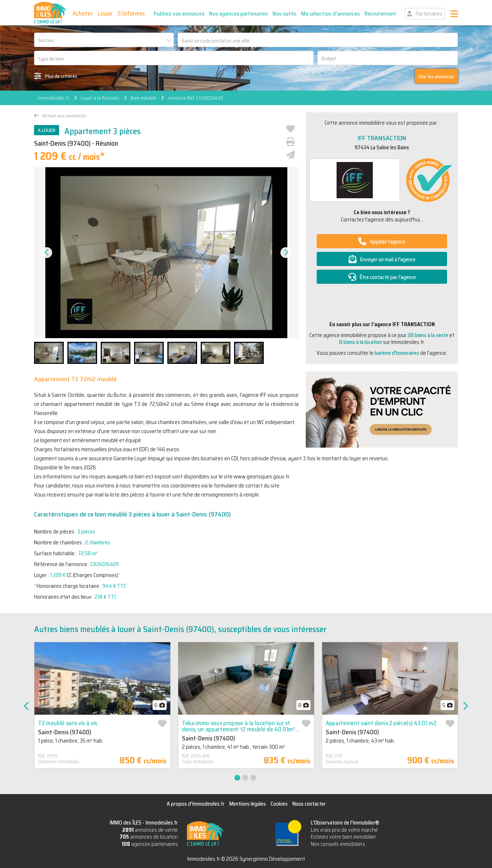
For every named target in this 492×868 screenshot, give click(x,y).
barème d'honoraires (397, 353)
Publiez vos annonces (179, 14)
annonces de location (149, 837)
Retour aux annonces (64, 116)
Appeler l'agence (388, 242)
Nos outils (284, 14)
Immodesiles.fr (53, 98)
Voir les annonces (436, 76)
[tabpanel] (102, 705)
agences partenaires (150, 844)
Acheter (83, 13)
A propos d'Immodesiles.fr (196, 804)
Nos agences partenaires (238, 14)
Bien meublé (143, 98)
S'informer (131, 13)
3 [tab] (254, 778)
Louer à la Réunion (100, 98)
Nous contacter (309, 804)
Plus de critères (61, 76)
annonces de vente (150, 830)
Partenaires (429, 14)
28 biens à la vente (428, 335)
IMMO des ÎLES (50, 13)
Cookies (279, 804)
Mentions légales (248, 804)
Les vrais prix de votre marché (344, 830)
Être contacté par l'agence (388, 277)
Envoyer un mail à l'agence (388, 259)
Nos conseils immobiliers (338, 844)
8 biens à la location (360, 342)
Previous (47, 253)
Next (286, 253)
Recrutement (380, 14)
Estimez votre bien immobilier (343, 837)
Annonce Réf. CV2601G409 (195, 98)
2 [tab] (246, 778)
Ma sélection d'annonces (330, 14)
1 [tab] (238, 778)
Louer (105, 13)
